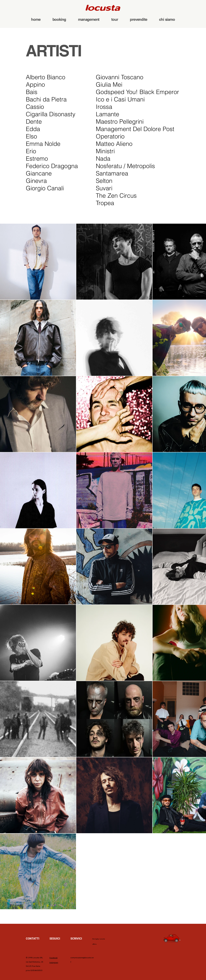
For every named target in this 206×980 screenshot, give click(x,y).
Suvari (104, 188)
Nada (103, 159)
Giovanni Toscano (120, 77)
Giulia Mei (109, 85)
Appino (35, 85)
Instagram (54, 962)
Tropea (105, 203)
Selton (104, 181)
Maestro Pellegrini (120, 122)
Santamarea (112, 173)
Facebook (54, 958)
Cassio (35, 107)
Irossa (104, 107)
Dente (34, 122)
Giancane (39, 173)
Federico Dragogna (52, 166)
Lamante (107, 114)
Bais (32, 92)
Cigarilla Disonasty (51, 114)
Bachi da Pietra (46, 99)
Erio (31, 151)
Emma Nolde (43, 144)
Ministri (105, 151)
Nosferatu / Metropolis (125, 166)
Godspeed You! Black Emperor (137, 92)
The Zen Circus (116, 196)
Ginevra (36, 181)
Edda (33, 129)
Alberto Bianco (46, 77)
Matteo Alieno (114, 144)
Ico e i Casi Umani (121, 99)
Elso (31, 136)
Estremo (37, 159)
